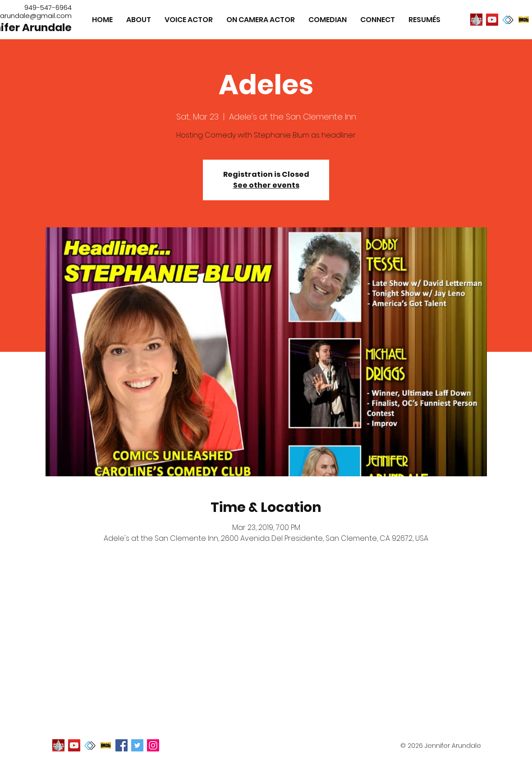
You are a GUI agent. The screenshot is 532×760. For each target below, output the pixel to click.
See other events (266, 185)
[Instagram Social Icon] (153, 745)
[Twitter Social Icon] (137, 745)
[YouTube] (492, 20)
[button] (424, 20)
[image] (476, 20)
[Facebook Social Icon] (122, 745)
